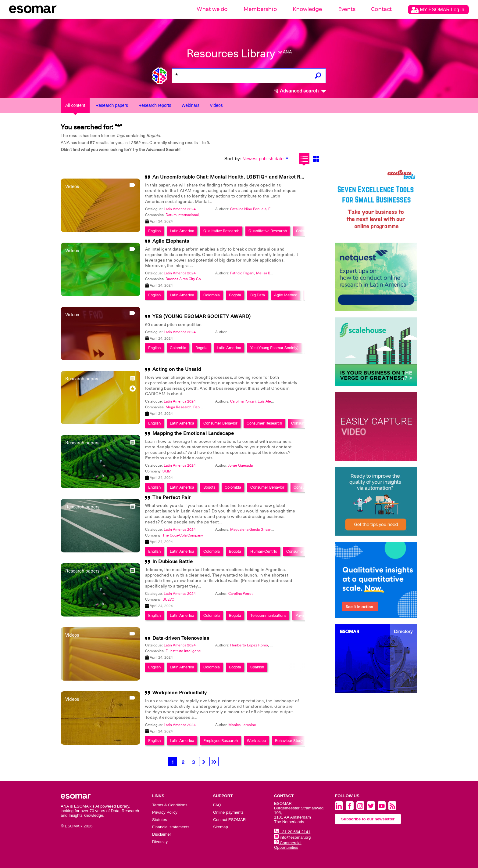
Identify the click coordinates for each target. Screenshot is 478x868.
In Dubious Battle (173, 562)
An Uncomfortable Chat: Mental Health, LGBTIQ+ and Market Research (236, 177)
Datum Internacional (182, 215)
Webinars (190, 105)
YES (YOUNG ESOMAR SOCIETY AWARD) (202, 316)
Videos (216, 105)
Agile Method (286, 295)
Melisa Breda (267, 273)
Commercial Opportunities (288, 845)
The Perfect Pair (172, 497)
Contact (381, 9)
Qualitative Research (221, 231)
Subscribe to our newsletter (368, 819)
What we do (212, 9)
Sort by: (233, 159)
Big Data (258, 295)
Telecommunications (268, 615)
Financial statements (171, 827)
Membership (260, 9)
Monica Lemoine (242, 725)
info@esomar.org (292, 837)
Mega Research (178, 407)
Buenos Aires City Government (191, 279)
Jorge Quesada (241, 465)
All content (75, 105)
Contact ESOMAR (229, 820)
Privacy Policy (165, 812)
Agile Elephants (171, 241)
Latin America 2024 (180, 209)
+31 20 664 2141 (292, 832)
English (154, 231)
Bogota (235, 295)
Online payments (228, 812)
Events (347, 9)
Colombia (304, 231)
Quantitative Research (268, 231)
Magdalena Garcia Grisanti (252, 530)
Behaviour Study (289, 741)
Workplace (256, 741)
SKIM (167, 471)
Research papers (112, 105)
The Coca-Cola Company (183, 535)
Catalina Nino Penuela (248, 209)
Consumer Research (264, 423)
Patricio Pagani (242, 273)
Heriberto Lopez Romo (249, 645)
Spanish (257, 667)
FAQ (217, 805)
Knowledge (307, 9)
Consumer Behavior (220, 423)
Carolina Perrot (241, 594)
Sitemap (221, 827)
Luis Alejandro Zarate (275, 401)
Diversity (160, 842)
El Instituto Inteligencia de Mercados (196, 651)
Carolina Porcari (243, 401)
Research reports (155, 105)
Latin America (182, 231)
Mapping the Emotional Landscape (193, 433)
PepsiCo (200, 407)
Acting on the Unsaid (177, 369)
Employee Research (221, 741)
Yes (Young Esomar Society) (274, 348)
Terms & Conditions (170, 805)
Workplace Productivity (180, 693)
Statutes (160, 820)
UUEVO (168, 599)
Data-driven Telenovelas (181, 638)
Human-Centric (264, 551)
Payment (303, 615)
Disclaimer (162, 834)
